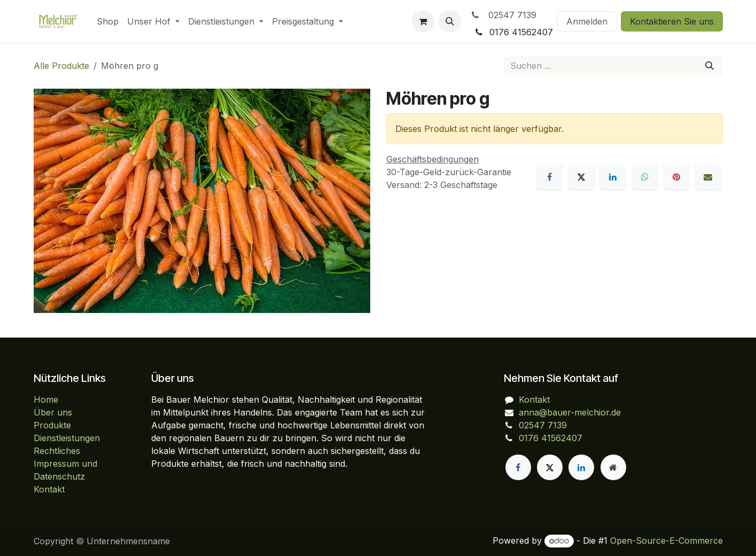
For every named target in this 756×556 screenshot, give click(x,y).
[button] (450, 21)
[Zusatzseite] (613, 467)
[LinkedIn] (613, 177)
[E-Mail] (708, 177)
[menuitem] (108, 21)
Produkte (52, 425)
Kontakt (49, 489)
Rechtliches (57, 451)
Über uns (53, 412)
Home (46, 400)
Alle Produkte (61, 66)
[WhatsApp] (645, 177)
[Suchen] (710, 66)
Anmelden (587, 21)
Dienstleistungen (67, 438)
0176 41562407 (551, 438)
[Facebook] (549, 177)
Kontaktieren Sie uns (672, 21)
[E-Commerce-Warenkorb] (423, 21)
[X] (581, 177)
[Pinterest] (676, 177)
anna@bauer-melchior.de (570, 412)
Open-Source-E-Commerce (667, 541)
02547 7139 (503, 15)
